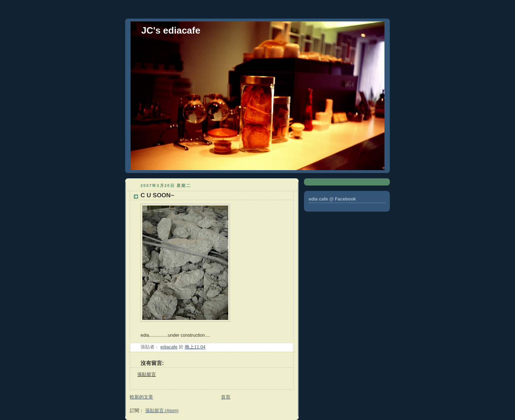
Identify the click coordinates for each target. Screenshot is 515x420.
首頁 (226, 397)
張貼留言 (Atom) (162, 411)
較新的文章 (141, 397)
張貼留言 (147, 375)
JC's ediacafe (171, 30)
